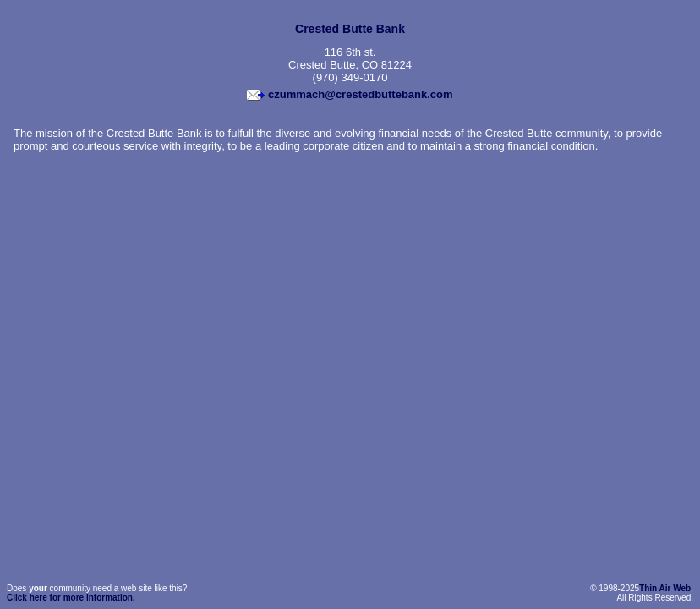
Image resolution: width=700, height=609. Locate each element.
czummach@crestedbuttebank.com (361, 94)
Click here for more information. (71, 598)
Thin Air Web (665, 588)
